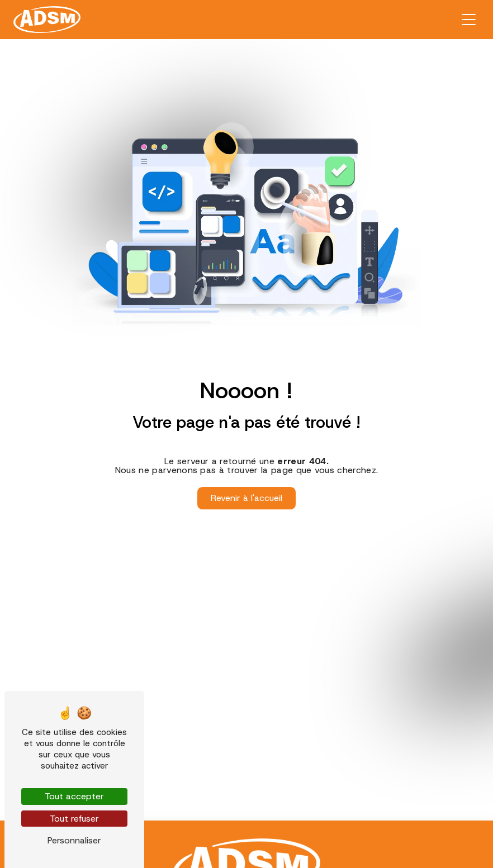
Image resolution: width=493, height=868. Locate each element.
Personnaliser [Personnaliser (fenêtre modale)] (74, 840)
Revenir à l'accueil (246, 498)
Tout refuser (74, 819)
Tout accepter (74, 796)
